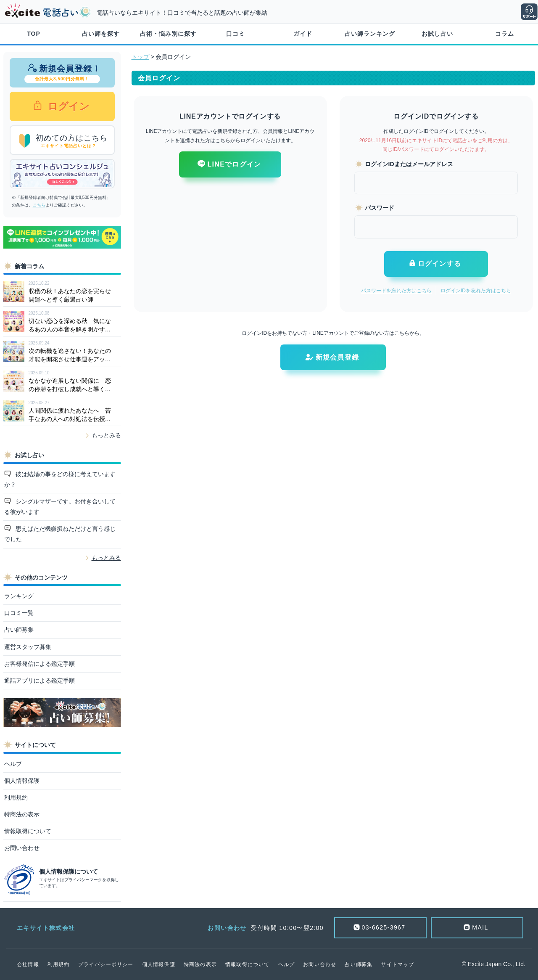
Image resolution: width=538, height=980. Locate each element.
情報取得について (28, 831)
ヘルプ (13, 764)
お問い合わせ (22, 848)
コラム (505, 34)
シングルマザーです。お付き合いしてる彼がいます (60, 507)
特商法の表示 (22, 814)
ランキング (19, 596)
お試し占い (437, 34)
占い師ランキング (370, 34)
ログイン (67, 106)
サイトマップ (397, 964)
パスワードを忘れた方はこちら (396, 291)
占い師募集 (19, 630)
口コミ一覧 (19, 613)
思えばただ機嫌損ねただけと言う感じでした (60, 534)
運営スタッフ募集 (28, 647)
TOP (34, 34)
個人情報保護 (22, 781)
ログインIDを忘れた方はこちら (476, 291)
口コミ (236, 34)
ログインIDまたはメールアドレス (409, 164)
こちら (39, 205)
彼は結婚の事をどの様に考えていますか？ (60, 479)
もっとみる (106, 435)
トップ (140, 57)
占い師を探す (101, 34)
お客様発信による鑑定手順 (40, 664)
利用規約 (16, 797)
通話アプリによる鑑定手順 (40, 681)
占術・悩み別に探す (168, 34)
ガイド (303, 34)
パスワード (380, 208)
